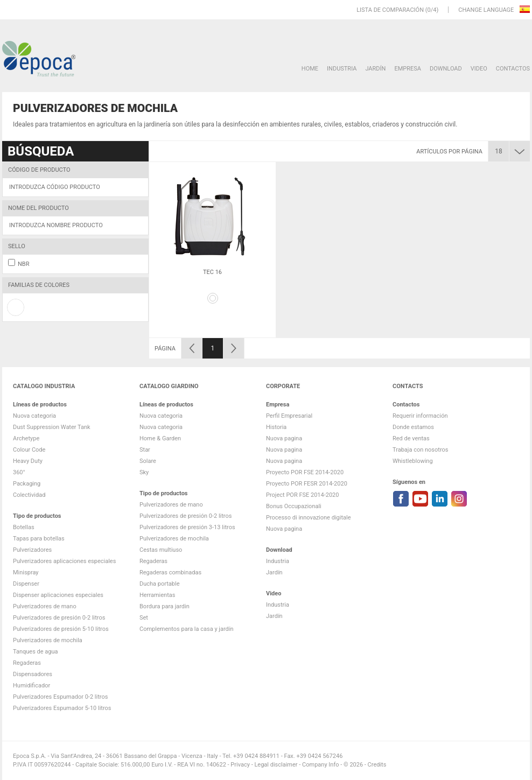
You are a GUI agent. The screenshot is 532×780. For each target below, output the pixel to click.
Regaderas (27, 663)
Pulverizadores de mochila (48, 640)
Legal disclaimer (276, 765)
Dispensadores (33, 674)
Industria (342, 69)
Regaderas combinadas (170, 572)
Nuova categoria (34, 416)
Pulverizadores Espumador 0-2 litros (60, 697)
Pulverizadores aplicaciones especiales (64, 561)
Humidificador (31, 686)
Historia (276, 427)
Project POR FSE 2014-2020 (303, 495)
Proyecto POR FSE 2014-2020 (305, 472)
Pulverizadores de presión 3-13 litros (187, 527)
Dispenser (26, 584)
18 (499, 151)
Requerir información (420, 416)
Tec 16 (212, 272)
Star (145, 450)
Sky (144, 472)
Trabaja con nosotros (420, 450)
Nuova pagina (284, 438)
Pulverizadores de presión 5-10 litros (61, 629)
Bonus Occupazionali (294, 506)
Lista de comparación (390, 10)
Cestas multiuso (161, 550)
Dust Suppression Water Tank (52, 427)
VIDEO (479, 69)
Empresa (408, 69)
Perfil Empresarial (289, 416)
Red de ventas (411, 438)
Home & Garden (160, 438)
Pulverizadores (32, 550)
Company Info (320, 765)
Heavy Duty (28, 461)
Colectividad (29, 495)
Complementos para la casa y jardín (187, 629)
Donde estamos (413, 427)
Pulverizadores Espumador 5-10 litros (62, 708)
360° (19, 472)
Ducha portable (160, 584)
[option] (212, 250)
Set (144, 618)
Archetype (26, 438)
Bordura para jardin (164, 606)
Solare (148, 461)
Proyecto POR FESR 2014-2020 (307, 484)
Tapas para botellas (39, 539)
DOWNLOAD (446, 69)
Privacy (240, 765)
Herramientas (157, 595)
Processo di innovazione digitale (309, 518)
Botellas (24, 527)
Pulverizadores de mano (45, 606)
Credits (377, 765)
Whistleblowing (413, 461)
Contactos (513, 69)
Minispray (26, 572)
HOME (310, 69)
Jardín (375, 69)
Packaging (27, 484)
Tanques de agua (36, 652)
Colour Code (29, 450)
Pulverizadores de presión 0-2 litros (59, 618)
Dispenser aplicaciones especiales (58, 595)
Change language (487, 10)
